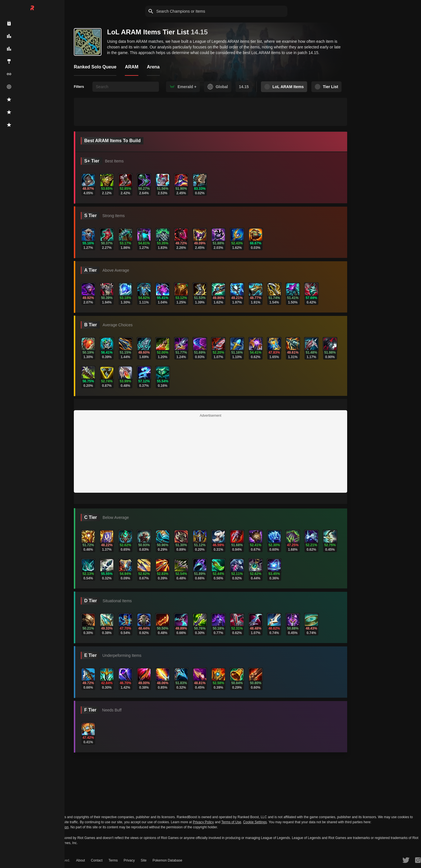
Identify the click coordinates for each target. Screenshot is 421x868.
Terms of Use (231, 822)
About (80, 860)
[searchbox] (126, 87)
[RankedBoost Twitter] (406, 860)
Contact (96, 860)
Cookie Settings (255, 822)
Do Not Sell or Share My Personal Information (34, 827)
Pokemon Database (165, 860)
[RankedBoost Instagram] (418, 860)
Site (142, 860)
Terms (112, 860)
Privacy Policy (203, 822)
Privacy (128, 860)
